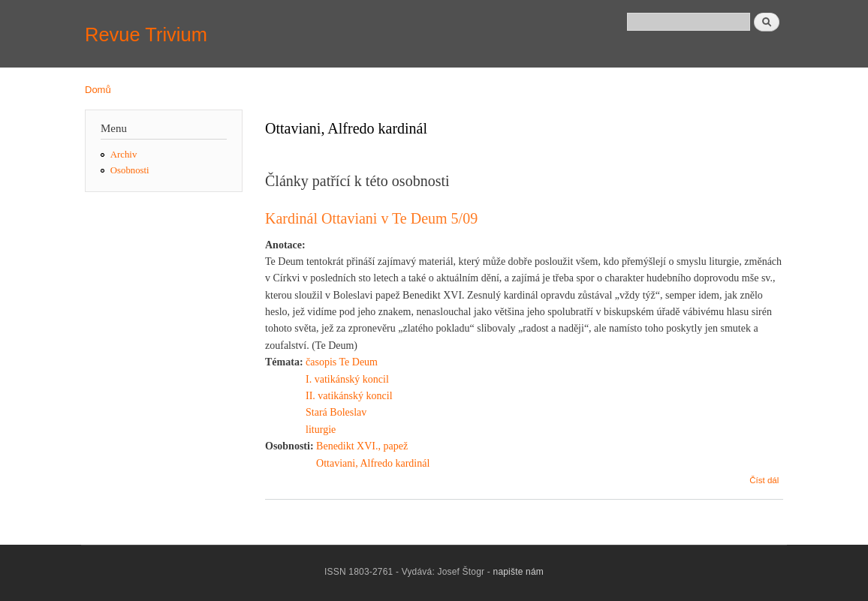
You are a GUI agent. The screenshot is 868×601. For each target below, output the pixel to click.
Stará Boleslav (336, 412)
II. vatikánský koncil (349, 396)
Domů (98, 90)
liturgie (321, 430)
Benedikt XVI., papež (362, 446)
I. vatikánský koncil (347, 379)
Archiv (124, 155)
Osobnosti (130, 170)
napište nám (519, 572)
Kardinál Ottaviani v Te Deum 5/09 (371, 218)
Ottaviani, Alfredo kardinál (373, 463)
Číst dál (764, 480)
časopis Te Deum (342, 362)
